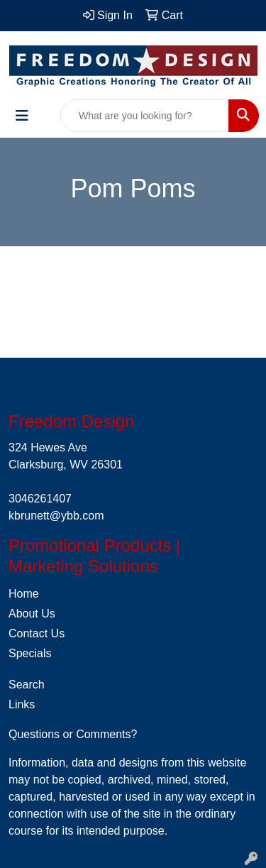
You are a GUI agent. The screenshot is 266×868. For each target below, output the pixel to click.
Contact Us (37, 633)
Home (24, 594)
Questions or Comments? (73, 734)
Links (22, 704)
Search (27, 685)
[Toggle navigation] (22, 116)
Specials (30, 653)
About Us (32, 614)
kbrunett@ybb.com (56, 516)
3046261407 (40, 499)
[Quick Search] (145, 116)
